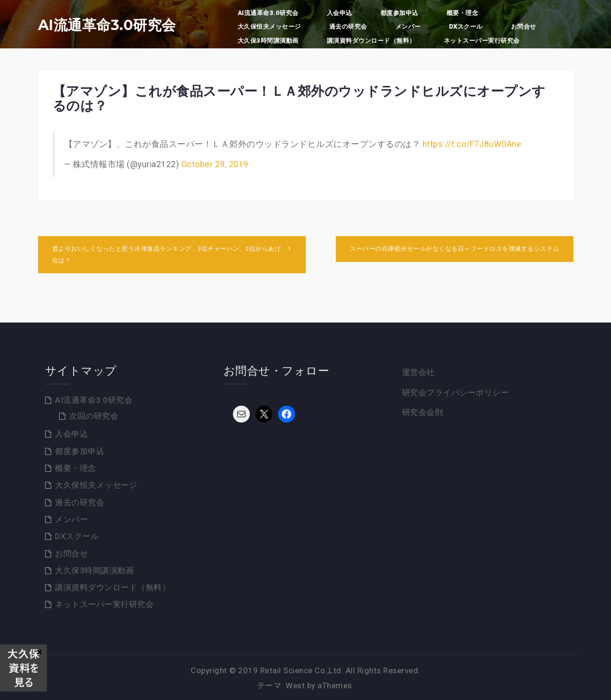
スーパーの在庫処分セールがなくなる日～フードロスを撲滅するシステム (455, 249)
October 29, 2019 (215, 164)
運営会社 (418, 372)
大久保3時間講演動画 (268, 41)
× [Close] (39, 652)
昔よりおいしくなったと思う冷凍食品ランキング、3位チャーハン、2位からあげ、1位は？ (172, 254)
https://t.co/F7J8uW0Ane (472, 144)
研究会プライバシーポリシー (456, 392)
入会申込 (340, 13)
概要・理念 (463, 13)
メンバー (408, 27)
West (295, 685)
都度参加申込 (399, 13)
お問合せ (524, 27)
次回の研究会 (94, 416)
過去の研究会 (348, 27)
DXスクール (466, 27)
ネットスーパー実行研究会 (482, 41)
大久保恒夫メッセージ (269, 27)
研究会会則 (423, 412)
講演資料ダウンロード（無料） (371, 41)
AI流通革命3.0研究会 (107, 25)
